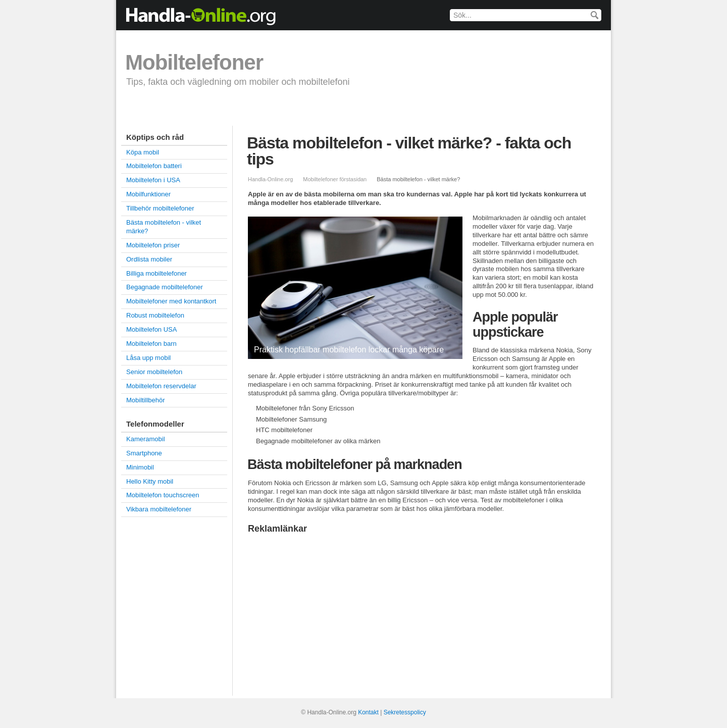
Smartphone (484, 110)
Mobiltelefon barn (151, 344)
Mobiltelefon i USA (153, 180)
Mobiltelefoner (194, 62)
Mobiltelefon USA (151, 329)
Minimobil (140, 467)
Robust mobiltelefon (155, 315)
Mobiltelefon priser (215, 110)
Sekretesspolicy (405, 712)
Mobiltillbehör (146, 400)
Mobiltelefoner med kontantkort (171, 301)
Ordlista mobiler (149, 259)
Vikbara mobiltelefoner (159, 509)
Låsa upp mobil (148, 358)
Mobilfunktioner (148, 194)
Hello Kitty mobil (150, 481)
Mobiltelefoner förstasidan (335, 179)
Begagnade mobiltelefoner (400, 110)
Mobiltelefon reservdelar (161, 386)
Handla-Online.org (270, 179)
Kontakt (368, 712)
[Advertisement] (333, 611)
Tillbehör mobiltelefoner (160, 208)
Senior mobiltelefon (154, 372)
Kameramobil (146, 439)
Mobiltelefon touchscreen (163, 495)
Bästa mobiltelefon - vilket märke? (164, 227)
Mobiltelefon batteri (154, 166)
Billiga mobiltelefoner (300, 110)
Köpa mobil (146, 110)
